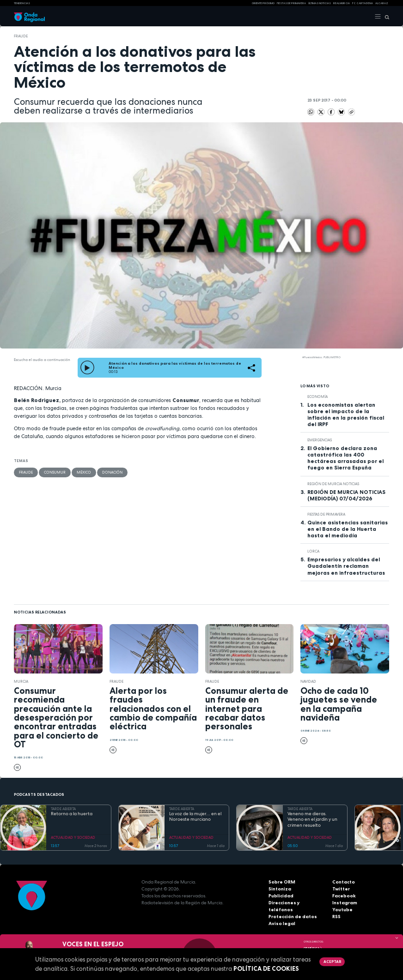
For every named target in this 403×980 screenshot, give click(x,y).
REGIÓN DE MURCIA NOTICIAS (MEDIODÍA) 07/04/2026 (346, 495)
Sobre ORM (282, 882)
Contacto (344, 882)
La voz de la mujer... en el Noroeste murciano (195, 817)
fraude (21, 36)
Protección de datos (293, 917)
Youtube (342, 910)
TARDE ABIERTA (63, 809)
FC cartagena (363, 3)
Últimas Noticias (320, 3)
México (84, 472)
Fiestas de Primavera (326, 514)
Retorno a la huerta (72, 814)
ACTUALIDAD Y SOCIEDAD (73, 837)
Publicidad (281, 896)
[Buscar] (385, 17)
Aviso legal (282, 923)
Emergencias (320, 440)
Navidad (308, 681)
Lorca (313, 551)
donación (112, 472)
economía (318, 397)
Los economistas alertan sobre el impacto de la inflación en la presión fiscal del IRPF (346, 415)
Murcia (21, 681)
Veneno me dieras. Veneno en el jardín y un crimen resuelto (312, 820)
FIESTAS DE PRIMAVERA (291, 3)
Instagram (345, 903)
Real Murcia (342, 3)
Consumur (55, 472)
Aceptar (332, 962)
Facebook (344, 896)
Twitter (341, 889)
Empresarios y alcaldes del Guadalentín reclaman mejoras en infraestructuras (346, 566)
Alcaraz (382, 3)
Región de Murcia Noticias (333, 484)
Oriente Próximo (263, 3)
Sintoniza (280, 889)
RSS (336, 917)
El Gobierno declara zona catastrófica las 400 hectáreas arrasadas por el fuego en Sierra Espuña (345, 458)
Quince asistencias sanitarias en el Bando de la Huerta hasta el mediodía (348, 529)
